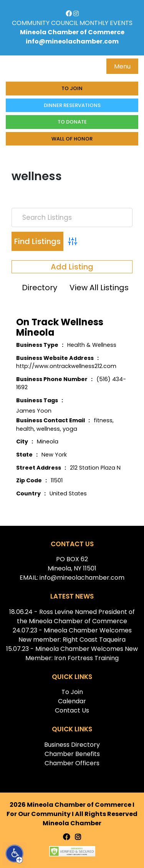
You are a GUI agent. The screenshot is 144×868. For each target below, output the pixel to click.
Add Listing (72, 267)
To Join (72, 88)
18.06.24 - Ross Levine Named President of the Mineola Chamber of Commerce (72, 616)
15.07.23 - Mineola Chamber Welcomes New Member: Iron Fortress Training (72, 653)
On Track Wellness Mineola (60, 327)
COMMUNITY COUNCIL (45, 23)
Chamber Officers (72, 763)
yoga (70, 429)
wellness (48, 429)
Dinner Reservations (72, 105)
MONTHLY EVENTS (106, 23)
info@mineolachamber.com (72, 41)
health (25, 429)
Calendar (72, 701)
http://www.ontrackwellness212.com (66, 366)
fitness (103, 420)
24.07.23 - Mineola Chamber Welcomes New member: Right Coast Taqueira (72, 635)
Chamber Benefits (72, 754)
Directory (40, 288)
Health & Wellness (92, 345)
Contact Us (72, 710)
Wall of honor (72, 139)
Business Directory (72, 745)
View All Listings (99, 288)
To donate (72, 122)
